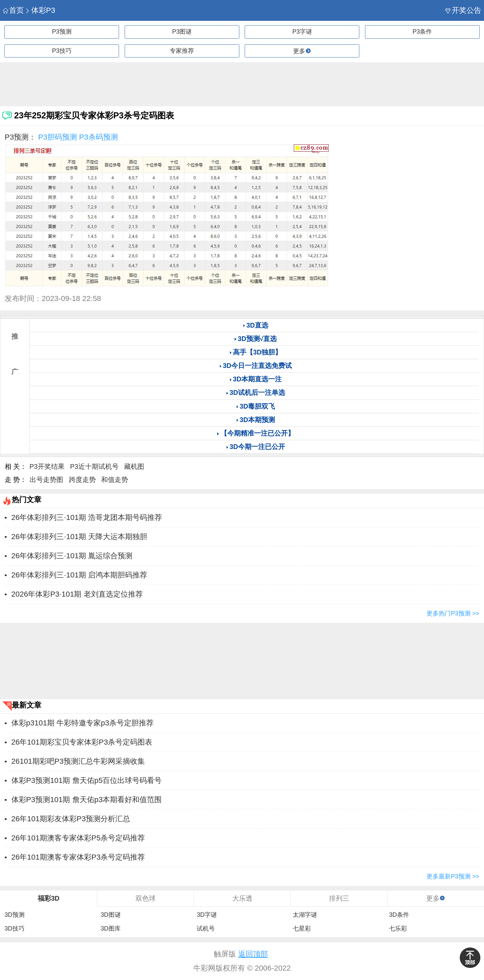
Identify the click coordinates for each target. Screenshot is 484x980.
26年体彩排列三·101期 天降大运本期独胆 (79, 537)
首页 (13, 10)
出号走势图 (46, 480)
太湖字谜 (305, 915)
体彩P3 (40, 10)
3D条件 (399, 915)
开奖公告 (463, 10)
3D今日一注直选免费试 (257, 366)
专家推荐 (182, 51)
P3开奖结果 (47, 466)
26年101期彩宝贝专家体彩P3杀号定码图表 (82, 742)
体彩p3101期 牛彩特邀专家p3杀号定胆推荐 (83, 723)
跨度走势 (82, 480)
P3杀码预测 (98, 137)
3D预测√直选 (257, 339)
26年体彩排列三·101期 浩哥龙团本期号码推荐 (87, 517)
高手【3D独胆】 (257, 352)
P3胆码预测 (58, 137)
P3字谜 (302, 32)
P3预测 (62, 32)
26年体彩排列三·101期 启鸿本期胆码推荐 (79, 575)
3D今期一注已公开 (257, 447)
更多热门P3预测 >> (453, 613)
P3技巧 (62, 51)
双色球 (146, 898)
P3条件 (422, 32)
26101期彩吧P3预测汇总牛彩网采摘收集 (78, 761)
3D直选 (257, 325)
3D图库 (110, 929)
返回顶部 (253, 954)
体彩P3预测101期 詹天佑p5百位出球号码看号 (87, 780)
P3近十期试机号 (94, 466)
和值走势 (115, 480)
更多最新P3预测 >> (453, 876)
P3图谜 (182, 32)
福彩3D (49, 898)
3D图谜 (110, 915)
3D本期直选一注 (257, 379)
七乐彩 (398, 929)
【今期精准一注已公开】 (257, 433)
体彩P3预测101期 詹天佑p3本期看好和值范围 (87, 800)
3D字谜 (207, 915)
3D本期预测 (257, 420)
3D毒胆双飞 (257, 406)
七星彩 (302, 929)
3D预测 (14, 915)
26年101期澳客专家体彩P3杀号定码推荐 (78, 857)
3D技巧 (14, 929)
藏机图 (134, 466)
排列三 (339, 898)
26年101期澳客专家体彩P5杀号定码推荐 (78, 838)
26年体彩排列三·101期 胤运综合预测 (72, 556)
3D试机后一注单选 (257, 392)
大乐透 (242, 898)
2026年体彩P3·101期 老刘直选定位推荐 (77, 594)
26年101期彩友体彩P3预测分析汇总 (71, 819)
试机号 (206, 929)
